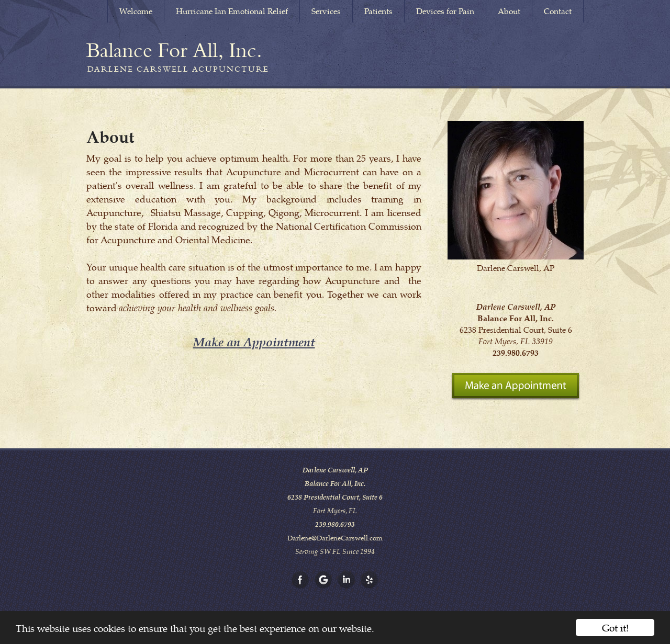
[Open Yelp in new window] (370, 580)
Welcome (136, 11)
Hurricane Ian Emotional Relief (232, 11)
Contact (558, 11)
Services (326, 11)
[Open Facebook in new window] (300, 580)
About (509, 11)
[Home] (174, 50)
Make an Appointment (254, 341)
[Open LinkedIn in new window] (347, 580)
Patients (378, 11)
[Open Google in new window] (323, 580)
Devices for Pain (445, 11)
